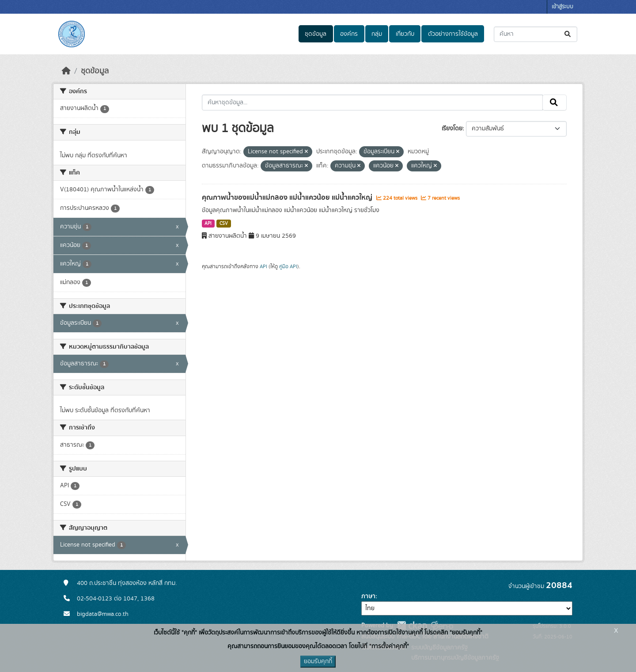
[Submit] (568, 34)
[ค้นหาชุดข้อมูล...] (536, 34)
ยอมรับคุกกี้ (318, 661)
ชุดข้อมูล (316, 34)
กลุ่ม (377, 34)
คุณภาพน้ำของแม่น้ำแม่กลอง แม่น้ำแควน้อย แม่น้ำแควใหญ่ (288, 197)
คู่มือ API (288, 266)
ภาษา (368, 596)
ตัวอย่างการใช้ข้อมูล (453, 34)
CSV (224, 224)
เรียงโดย (452, 129)
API (208, 224)
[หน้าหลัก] (66, 71)
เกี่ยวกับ (405, 34)
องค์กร (349, 34)
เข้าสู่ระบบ (562, 7)
